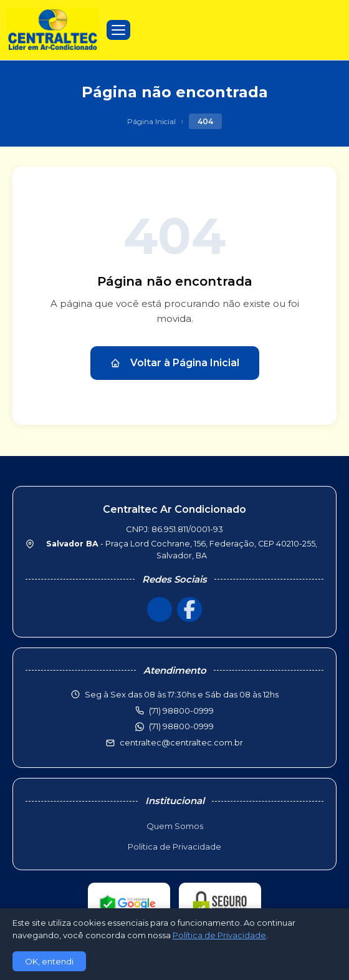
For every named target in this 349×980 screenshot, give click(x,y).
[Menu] (118, 30)
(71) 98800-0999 (181, 726)
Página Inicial (151, 121)
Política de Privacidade (174, 847)
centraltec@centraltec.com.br (181, 742)
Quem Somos (175, 826)
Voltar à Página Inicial (175, 363)
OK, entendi (49, 961)
